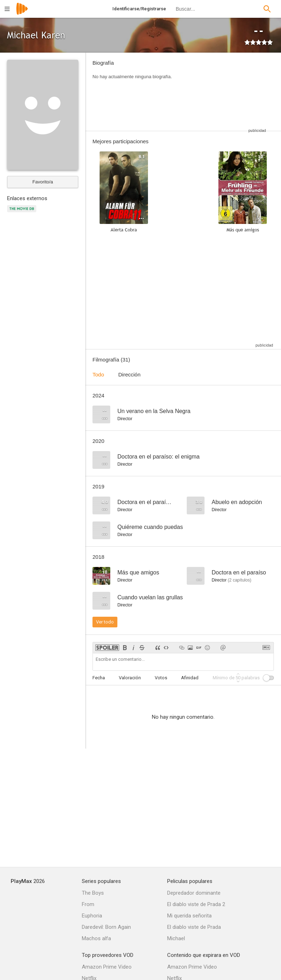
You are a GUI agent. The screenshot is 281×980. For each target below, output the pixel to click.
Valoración (130, 678)
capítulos (239, 580)
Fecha (99, 678)
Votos (161, 678)
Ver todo (105, 622)
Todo (98, 374)
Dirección (130, 374)
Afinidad (190, 678)
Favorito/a (43, 182)
